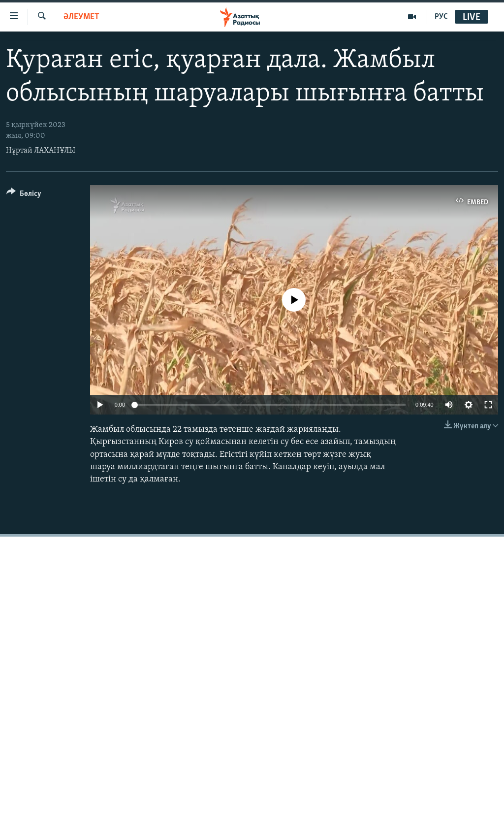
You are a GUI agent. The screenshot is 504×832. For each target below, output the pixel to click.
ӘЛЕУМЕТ (81, 17)
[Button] (24, 195)
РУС (441, 17)
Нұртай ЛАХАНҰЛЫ (41, 151)
